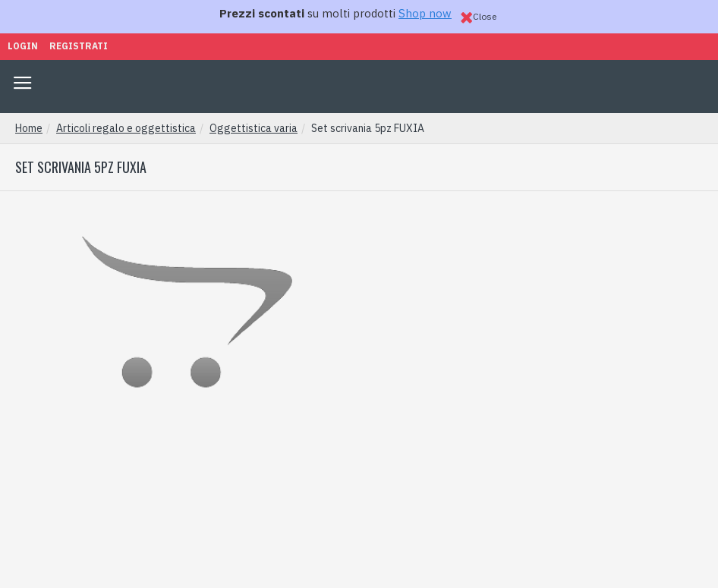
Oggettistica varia (254, 128)
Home (29, 128)
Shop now (425, 13)
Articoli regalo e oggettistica (126, 128)
